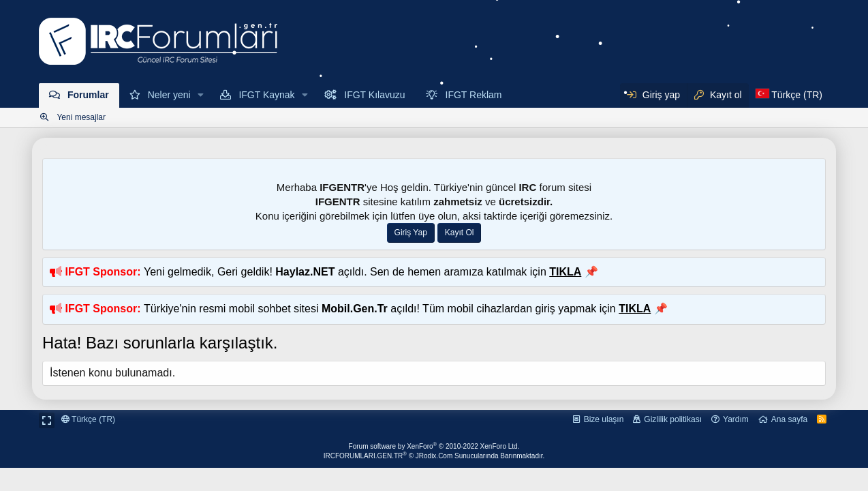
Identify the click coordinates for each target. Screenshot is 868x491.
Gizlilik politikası (673, 419)
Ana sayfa (789, 419)
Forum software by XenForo (434, 446)
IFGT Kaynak (266, 95)
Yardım (736, 419)
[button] (201, 95)
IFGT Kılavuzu (374, 95)
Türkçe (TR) (88, 419)
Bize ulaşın (604, 419)
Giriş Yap (411, 233)
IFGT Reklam (474, 95)
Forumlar (88, 95)
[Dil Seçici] (789, 95)
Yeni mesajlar (81, 117)
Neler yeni (169, 95)
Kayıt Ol (460, 233)
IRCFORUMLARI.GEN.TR (434, 456)
